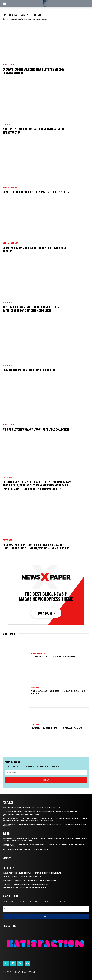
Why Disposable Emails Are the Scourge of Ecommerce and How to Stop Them (58, 692)
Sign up (46, 780)
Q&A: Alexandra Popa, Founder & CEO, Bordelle (30, 370)
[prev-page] (4, 749)
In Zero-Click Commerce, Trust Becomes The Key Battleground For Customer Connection (31, 309)
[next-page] (9, 749)
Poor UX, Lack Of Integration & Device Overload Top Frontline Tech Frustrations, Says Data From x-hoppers (36, 546)
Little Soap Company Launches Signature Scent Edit (24, 888)
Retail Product (11, 65)
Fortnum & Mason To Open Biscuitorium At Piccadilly (53, 656)
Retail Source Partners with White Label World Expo (25, 850)
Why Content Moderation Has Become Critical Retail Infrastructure (34, 131)
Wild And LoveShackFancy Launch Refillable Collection (36, 429)
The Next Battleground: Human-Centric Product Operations (56, 728)
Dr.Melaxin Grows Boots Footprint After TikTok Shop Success (35, 249)
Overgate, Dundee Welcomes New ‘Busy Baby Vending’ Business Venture (34, 71)
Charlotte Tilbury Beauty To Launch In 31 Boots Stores (36, 192)
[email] (46, 773)
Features (7, 124)
